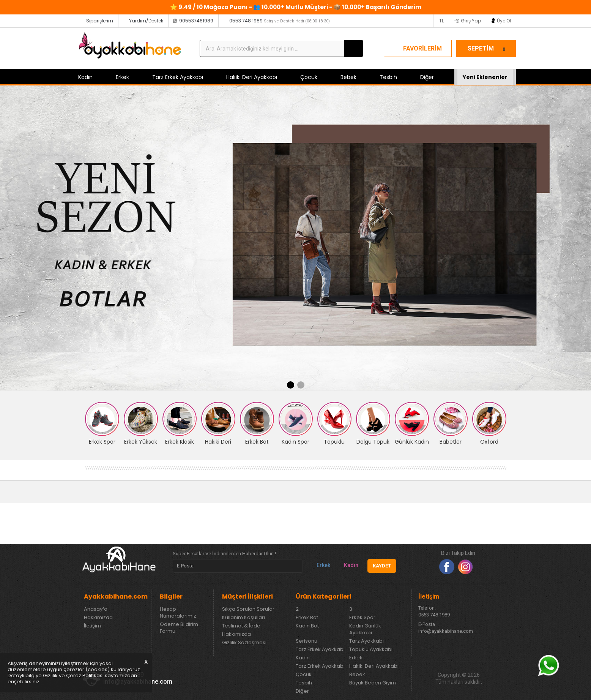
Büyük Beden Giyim (373, 683)
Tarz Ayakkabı (366, 641)
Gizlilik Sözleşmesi (244, 643)
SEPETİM (488, 48)
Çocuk (309, 77)
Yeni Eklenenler (485, 77)
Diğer (427, 77)
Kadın (85, 77)
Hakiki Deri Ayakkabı (252, 77)
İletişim (92, 626)
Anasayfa (96, 609)
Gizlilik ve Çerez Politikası (73, 676)
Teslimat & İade (241, 626)
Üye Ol (504, 21)
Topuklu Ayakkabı (371, 649)
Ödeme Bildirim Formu (179, 628)
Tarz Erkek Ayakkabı (178, 77)
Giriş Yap (471, 21)
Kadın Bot (307, 626)
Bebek (348, 77)
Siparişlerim (100, 21)
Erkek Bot (307, 618)
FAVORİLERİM (422, 48)
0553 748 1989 (280, 21)
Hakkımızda (98, 618)
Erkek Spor (362, 618)
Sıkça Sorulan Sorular (248, 609)
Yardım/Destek (146, 21)
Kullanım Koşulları (243, 618)
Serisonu (307, 641)
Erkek (122, 77)
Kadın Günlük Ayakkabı (365, 629)
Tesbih (388, 77)
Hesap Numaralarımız (178, 613)
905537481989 (196, 21)
